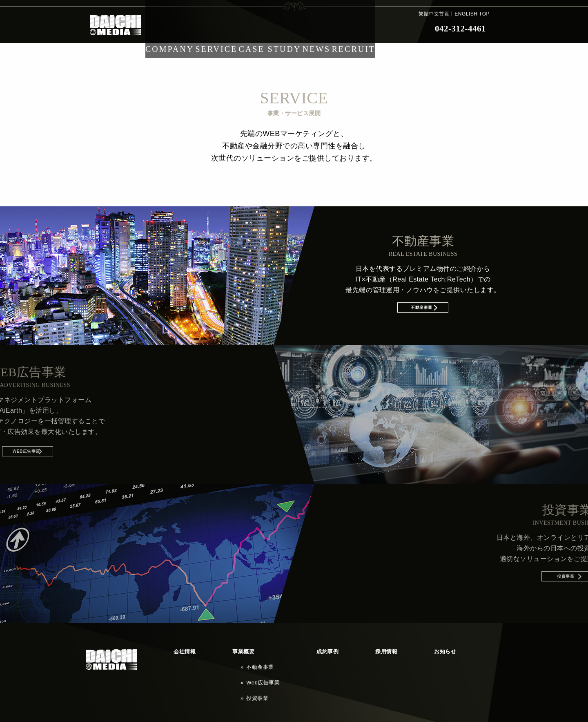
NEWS (332, 29)
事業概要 (210, 648)
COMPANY (172, 29)
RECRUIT (376, 29)
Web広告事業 (223, 664)
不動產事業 (221, 656)
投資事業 (218, 671)
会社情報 (174, 648)
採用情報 (301, 648)
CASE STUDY (280, 29)
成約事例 (264, 648)
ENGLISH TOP (472, 14)
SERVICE (224, 29)
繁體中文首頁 (434, 14)
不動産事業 (460, 311)
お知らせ (338, 648)
